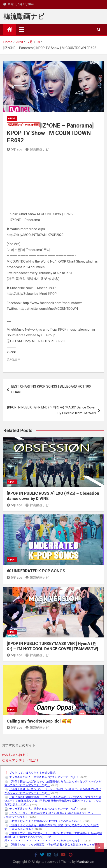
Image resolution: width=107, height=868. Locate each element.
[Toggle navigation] (22, 30)
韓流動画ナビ (24, 16)
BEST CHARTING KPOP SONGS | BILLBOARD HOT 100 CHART (51, 389)
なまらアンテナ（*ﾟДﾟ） (21, 760)
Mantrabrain (85, 862)
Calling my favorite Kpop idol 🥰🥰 (39, 721)
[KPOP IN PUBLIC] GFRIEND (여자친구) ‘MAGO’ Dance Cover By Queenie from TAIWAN (51, 410)
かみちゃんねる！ (15, 755)
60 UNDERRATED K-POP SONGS (36, 571)
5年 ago (14, 149)
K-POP (12, 119)
